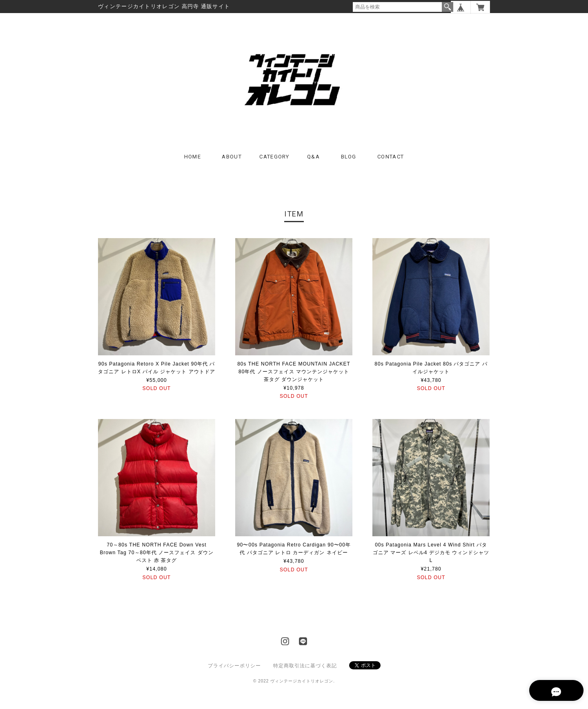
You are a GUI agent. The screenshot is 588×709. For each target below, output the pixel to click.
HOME (193, 167)
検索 (448, 7)
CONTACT (391, 167)
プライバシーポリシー (234, 676)
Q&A (313, 167)
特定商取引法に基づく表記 (305, 676)
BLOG (349, 167)
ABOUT (232, 167)
